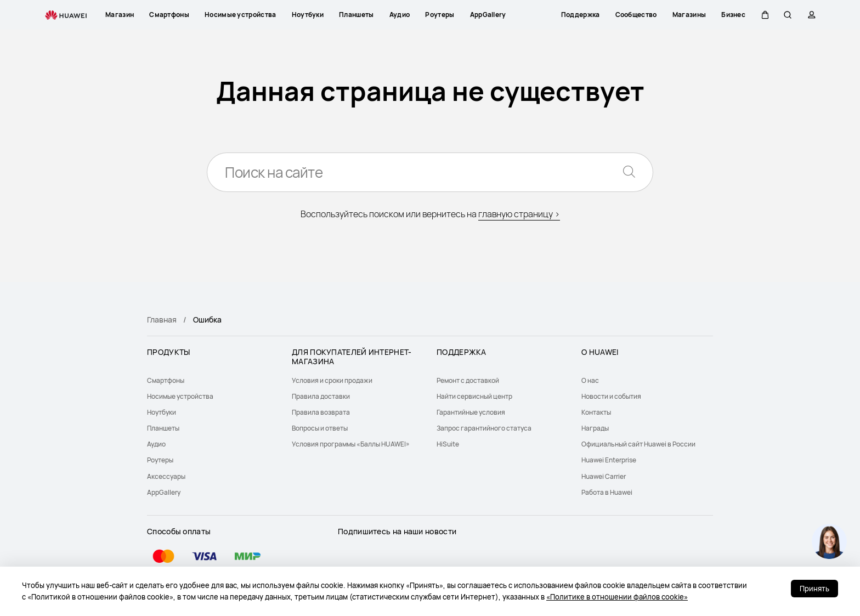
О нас (590, 380)
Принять (814, 589)
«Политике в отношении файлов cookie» (617, 597)
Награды (595, 428)
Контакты (596, 412)
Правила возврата (321, 412)
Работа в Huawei (607, 492)
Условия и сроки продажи (332, 380)
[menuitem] (213, 380)
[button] (763, 15)
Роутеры (160, 460)
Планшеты (163, 428)
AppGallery (164, 492)
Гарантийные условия (471, 412)
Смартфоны (166, 380)
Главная (162, 320)
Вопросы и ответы (320, 428)
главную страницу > (519, 214)
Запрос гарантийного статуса (484, 428)
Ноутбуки (162, 412)
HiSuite (448, 444)
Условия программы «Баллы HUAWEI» (351, 444)
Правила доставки (321, 396)
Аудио (156, 444)
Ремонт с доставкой (468, 380)
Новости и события (611, 396)
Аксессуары (166, 476)
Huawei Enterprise (609, 460)
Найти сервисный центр (474, 396)
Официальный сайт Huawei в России (638, 444)
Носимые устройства (180, 396)
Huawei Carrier (604, 476)
